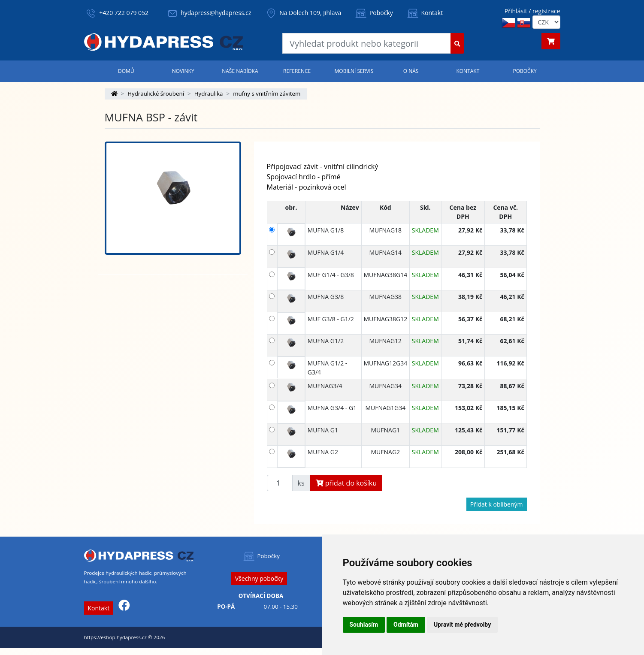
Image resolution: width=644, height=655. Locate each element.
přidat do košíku (346, 483)
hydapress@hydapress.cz (216, 13)
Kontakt (424, 13)
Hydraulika (209, 94)
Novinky (183, 71)
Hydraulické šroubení (156, 94)
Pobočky (373, 13)
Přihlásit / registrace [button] (532, 11)
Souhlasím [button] (364, 625)
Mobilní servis (354, 71)
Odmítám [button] (406, 625)
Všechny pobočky (259, 578)
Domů (126, 71)
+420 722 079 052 (124, 13)
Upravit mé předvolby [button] (462, 625)
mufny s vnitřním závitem (267, 94)
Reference (297, 71)
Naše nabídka (240, 71)
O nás (411, 71)
